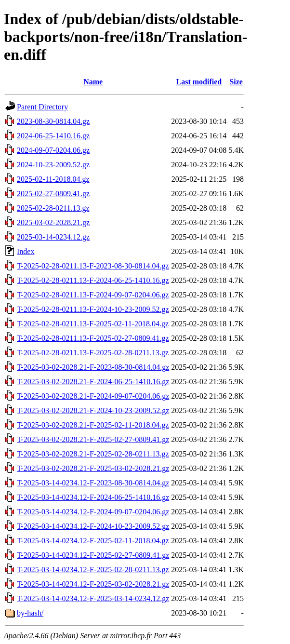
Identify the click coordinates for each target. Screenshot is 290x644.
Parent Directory (42, 107)
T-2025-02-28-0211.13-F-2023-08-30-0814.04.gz (93, 266)
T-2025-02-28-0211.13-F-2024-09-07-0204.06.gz (93, 295)
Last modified (199, 82)
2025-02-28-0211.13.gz (53, 208)
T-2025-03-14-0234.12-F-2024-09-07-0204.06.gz (93, 512)
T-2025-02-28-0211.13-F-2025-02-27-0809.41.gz (93, 338)
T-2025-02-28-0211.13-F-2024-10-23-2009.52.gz (93, 309)
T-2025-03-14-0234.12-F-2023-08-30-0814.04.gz (93, 483)
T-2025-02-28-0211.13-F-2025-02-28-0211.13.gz (93, 353)
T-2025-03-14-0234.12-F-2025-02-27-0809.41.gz (93, 555)
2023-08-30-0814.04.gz (53, 121)
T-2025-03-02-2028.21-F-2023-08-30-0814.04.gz (93, 367)
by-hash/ (30, 613)
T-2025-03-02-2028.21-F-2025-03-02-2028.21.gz (93, 468)
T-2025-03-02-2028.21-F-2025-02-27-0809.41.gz (93, 439)
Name (93, 82)
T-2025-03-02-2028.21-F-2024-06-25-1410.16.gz (93, 382)
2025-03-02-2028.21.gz (53, 222)
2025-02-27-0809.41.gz (53, 194)
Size (236, 82)
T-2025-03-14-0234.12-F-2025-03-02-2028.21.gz (93, 584)
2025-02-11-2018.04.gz (53, 179)
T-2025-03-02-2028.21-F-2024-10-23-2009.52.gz (93, 410)
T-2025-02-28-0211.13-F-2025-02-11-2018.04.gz (93, 324)
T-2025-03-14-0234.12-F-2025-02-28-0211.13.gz (93, 570)
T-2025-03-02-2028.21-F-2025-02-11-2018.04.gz (93, 425)
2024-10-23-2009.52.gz (53, 165)
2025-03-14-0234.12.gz (53, 237)
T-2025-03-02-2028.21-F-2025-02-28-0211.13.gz (93, 454)
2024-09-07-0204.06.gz (53, 150)
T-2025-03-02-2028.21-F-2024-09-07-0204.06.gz (93, 396)
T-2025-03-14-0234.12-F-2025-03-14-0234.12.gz (93, 598)
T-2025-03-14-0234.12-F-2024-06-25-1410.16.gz (93, 497)
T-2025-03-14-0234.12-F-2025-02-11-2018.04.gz (93, 541)
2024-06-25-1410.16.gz (53, 136)
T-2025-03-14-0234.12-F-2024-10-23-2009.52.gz (93, 526)
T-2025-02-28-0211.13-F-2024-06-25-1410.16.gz (93, 280)
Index (26, 251)
